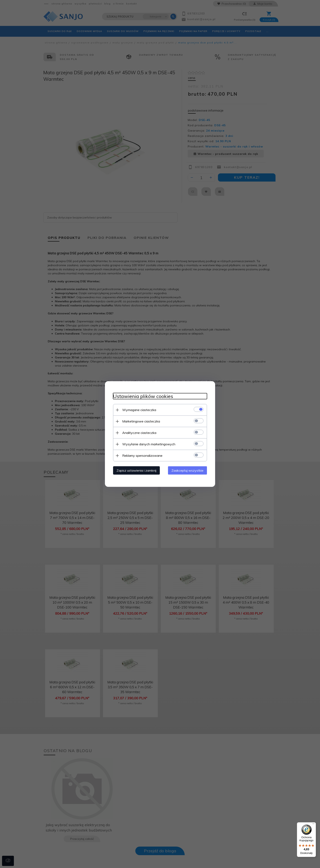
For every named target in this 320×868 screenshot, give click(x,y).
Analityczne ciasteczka (139, 433)
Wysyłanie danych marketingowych (149, 444)
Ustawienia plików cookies (143, 396)
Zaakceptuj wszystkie (187, 470)
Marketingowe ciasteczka (141, 421)
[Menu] (313, 825)
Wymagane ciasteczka (139, 410)
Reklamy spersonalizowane (142, 456)
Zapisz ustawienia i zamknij (136, 470)
